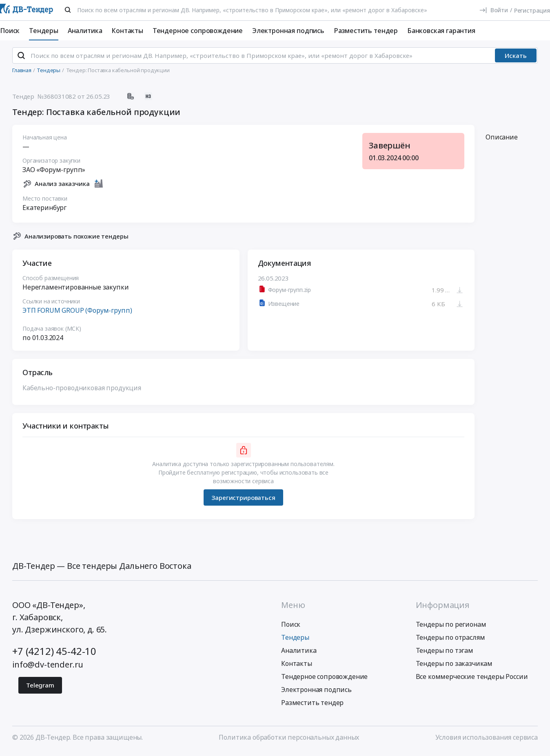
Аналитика (85, 31)
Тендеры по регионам (451, 628)
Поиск (10, 31)
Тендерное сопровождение (198, 31)
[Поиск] (68, 10)
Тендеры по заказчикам (454, 667)
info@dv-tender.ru (48, 668)
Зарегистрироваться (243, 501)
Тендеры (44, 31)
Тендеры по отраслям (450, 641)
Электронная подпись (288, 31)
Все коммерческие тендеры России (472, 680)
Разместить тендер (366, 31)
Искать (516, 59)
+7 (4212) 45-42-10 (54, 655)
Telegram (40, 689)
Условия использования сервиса (487, 741)
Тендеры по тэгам (445, 654)
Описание (502, 141)
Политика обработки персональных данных (289, 741)
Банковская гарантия (441, 31)
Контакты (127, 31)
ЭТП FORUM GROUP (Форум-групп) (77, 314)
